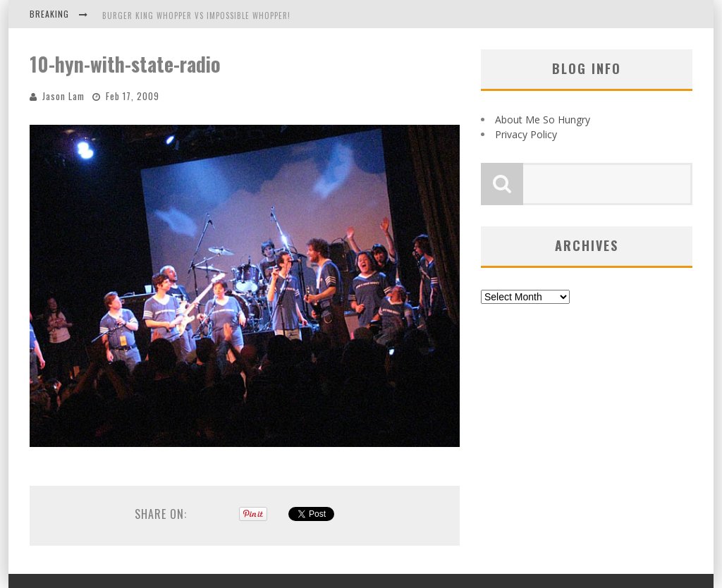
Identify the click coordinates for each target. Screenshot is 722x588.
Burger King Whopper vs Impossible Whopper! (196, 16)
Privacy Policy (526, 134)
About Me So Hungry (543, 120)
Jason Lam (63, 96)
